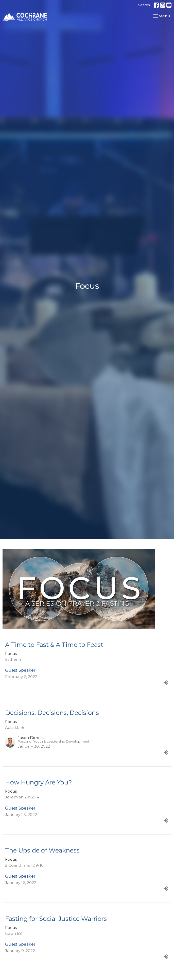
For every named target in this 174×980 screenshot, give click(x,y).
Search (144, 5)
